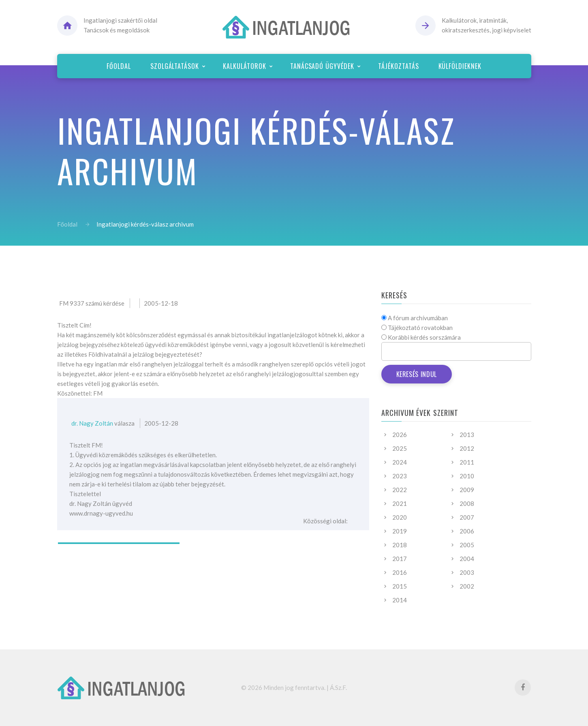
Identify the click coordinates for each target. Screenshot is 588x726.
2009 (467, 490)
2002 (467, 586)
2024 (400, 462)
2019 (400, 531)
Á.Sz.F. (338, 687)
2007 (467, 517)
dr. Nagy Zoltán (92, 423)
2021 (400, 503)
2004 (467, 559)
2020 (400, 517)
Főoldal (67, 224)
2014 (400, 600)
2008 (467, 503)
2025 (400, 448)
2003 (467, 572)
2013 (467, 435)
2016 (400, 572)
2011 (467, 462)
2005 (467, 545)
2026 (400, 435)
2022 (400, 490)
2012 (467, 448)
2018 (400, 545)
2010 (467, 476)
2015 (400, 586)
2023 (400, 476)
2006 (467, 531)
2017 (400, 559)
